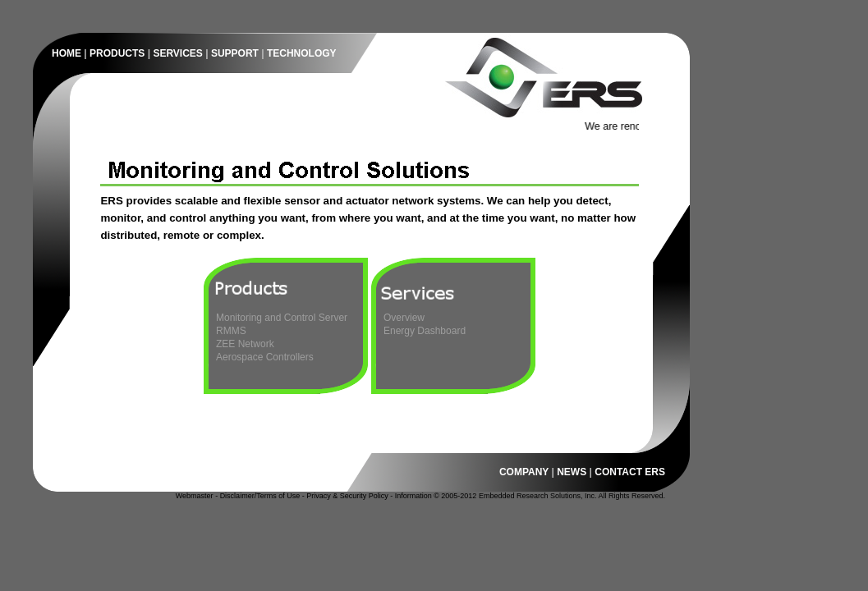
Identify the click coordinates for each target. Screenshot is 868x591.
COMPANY (524, 472)
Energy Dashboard (425, 331)
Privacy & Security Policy (347, 496)
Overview (404, 318)
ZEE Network (245, 344)
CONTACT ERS (630, 472)
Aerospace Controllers (265, 357)
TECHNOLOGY (302, 53)
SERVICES (177, 53)
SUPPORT (235, 53)
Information (413, 496)
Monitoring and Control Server (282, 318)
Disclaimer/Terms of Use (260, 496)
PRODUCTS (117, 53)
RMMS (231, 331)
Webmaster (195, 496)
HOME (67, 53)
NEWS (572, 472)
